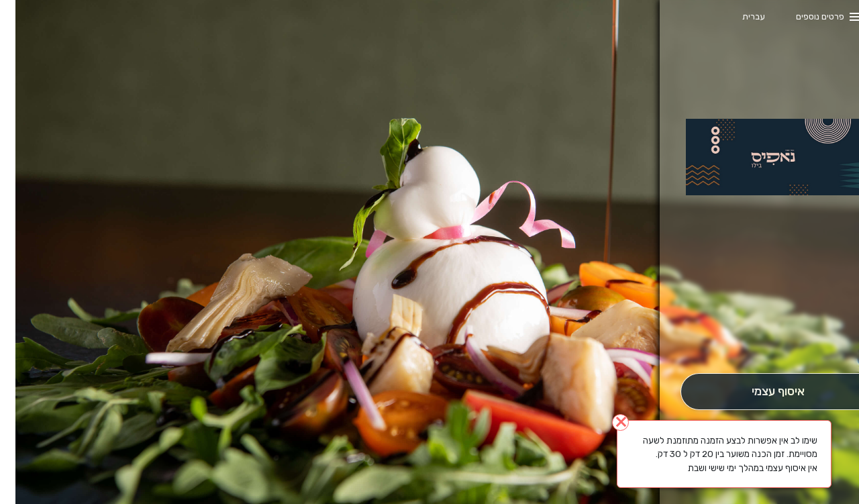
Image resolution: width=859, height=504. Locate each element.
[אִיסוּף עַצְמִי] (762, 392)
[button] (762, 336)
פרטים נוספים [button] (805, 16)
